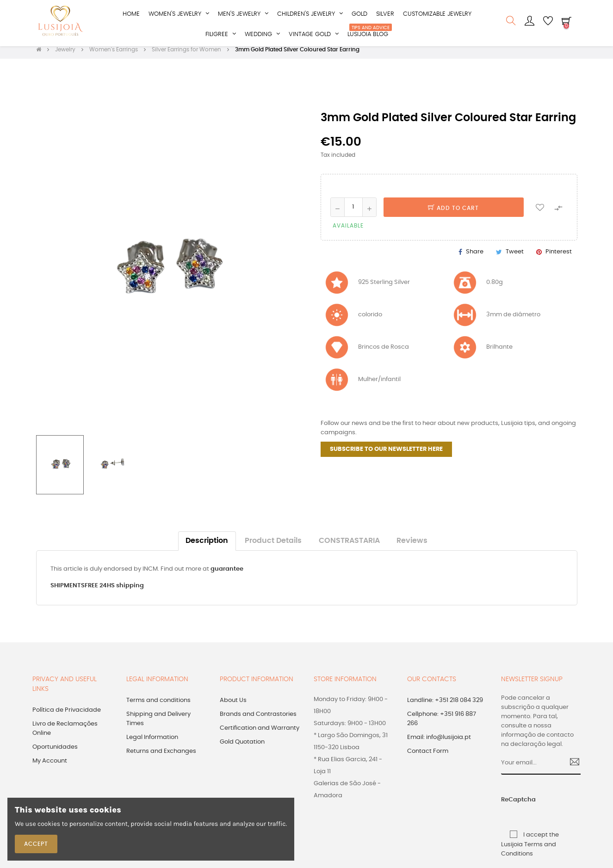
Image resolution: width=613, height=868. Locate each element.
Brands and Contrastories (258, 720)
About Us (233, 706)
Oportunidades (55, 753)
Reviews (412, 547)
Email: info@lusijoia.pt (439, 743)
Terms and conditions (158, 706)
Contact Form (428, 757)
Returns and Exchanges (161, 757)
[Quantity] (353, 213)
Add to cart (453, 214)
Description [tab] (207, 547)
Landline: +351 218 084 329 (445, 706)
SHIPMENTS (68, 592)
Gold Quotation (242, 748)
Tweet (515, 257)
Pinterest (559, 257)
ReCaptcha (509, 806)
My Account (50, 766)
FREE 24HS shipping (114, 592)
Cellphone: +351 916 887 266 (442, 724)
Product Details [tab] (273, 547)
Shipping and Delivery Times (158, 724)
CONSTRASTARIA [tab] (349, 547)
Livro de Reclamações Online (65, 734)
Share (475, 257)
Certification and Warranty (260, 734)
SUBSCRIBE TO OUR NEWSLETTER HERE (386, 455)
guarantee (227, 575)
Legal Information (152, 743)
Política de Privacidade (67, 716)
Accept (36, 844)
